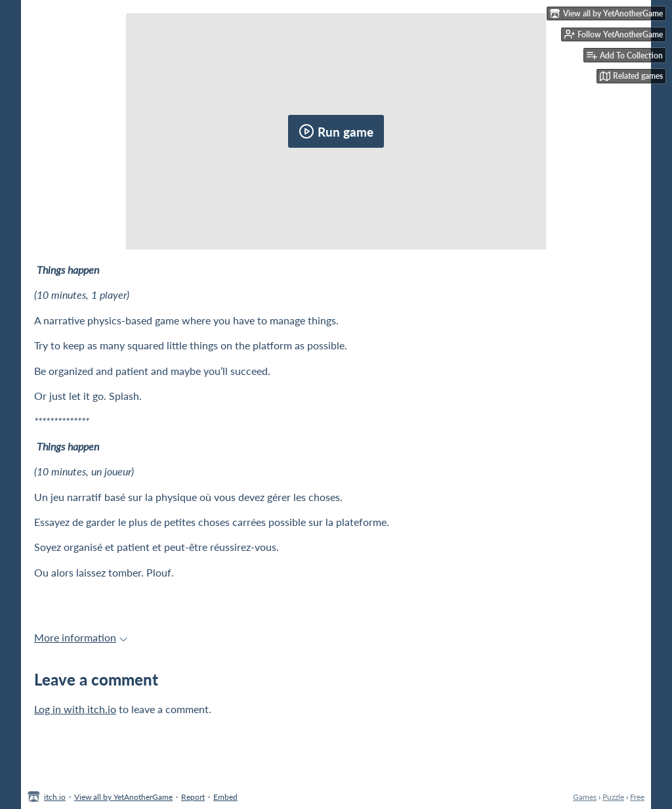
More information (81, 637)
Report (193, 797)
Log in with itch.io (75, 709)
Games (585, 797)
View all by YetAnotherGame (123, 797)
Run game (336, 131)
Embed (225, 797)
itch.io (55, 797)
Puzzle (613, 797)
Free (637, 797)
